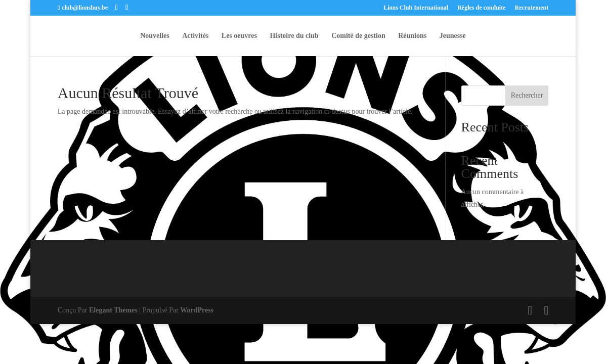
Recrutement (532, 8)
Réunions (412, 36)
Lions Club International (416, 8)
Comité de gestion (358, 36)
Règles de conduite (481, 8)
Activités (195, 36)
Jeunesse (453, 36)
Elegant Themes (113, 310)
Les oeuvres (239, 36)
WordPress (197, 310)
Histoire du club (294, 36)
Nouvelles (155, 36)
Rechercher (527, 95)
